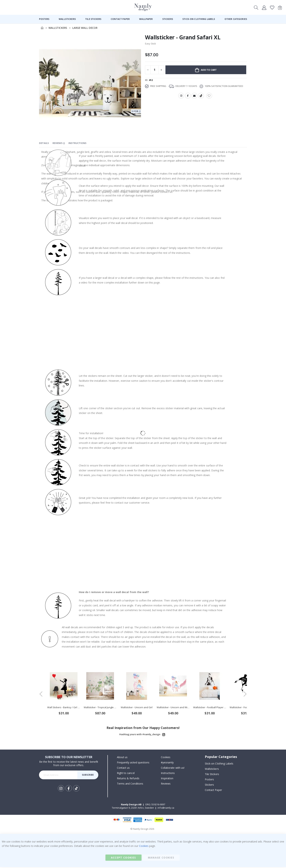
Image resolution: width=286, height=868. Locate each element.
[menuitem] (44, 19)
